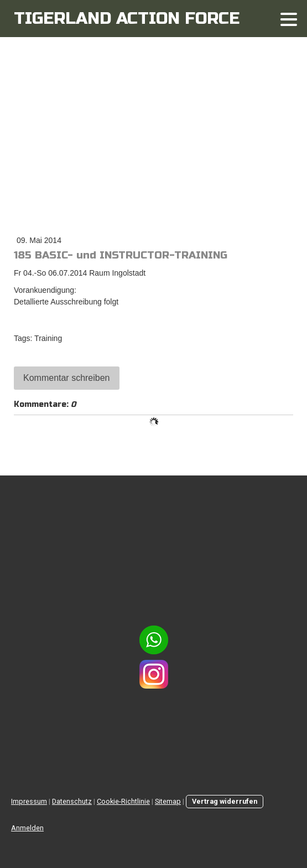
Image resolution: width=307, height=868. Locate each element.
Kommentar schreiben (67, 378)
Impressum (29, 801)
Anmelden (27, 828)
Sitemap (168, 801)
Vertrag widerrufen (225, 801)
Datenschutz (72, 801)
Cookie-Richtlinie (123, 801)
